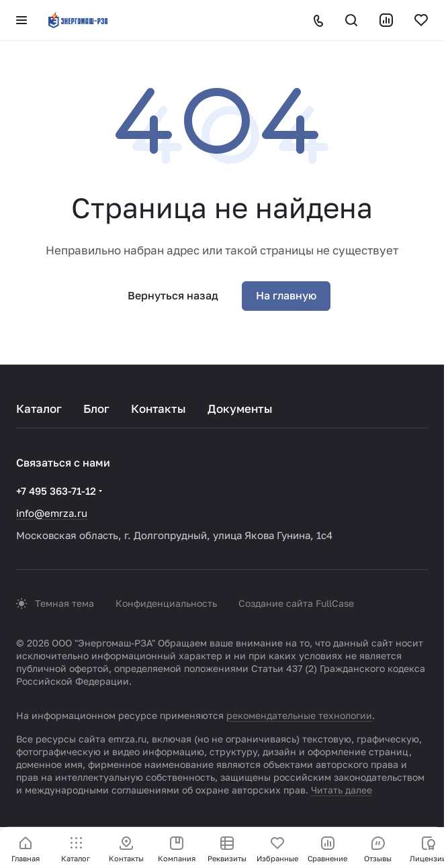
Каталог (39, 408)
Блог (96, 408)
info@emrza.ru (52, 513)
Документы (240, 408)
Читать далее (342, 790)
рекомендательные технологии (299, 715)
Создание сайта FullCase (296, 603)
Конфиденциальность (166, 603)
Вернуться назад (173, 295)
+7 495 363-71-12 (56, 491)
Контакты (159, 408)
